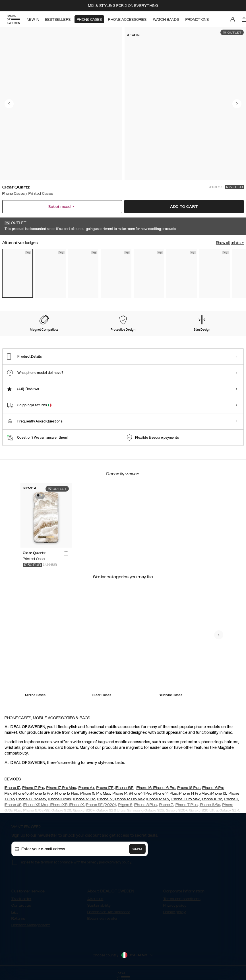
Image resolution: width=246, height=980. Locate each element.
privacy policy (120, 862)
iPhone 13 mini (60, 799)
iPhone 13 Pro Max (31, 799)
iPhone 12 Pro (84, 799)
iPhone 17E (105, 788)
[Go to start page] (13, 19)
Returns (18, 919)
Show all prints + (230, 243)
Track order (21, 899)
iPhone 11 (231, 799)
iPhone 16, (144, 788)
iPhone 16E (124, 788)
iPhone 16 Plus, (189, 788)
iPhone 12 (105, 799)
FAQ (15, 912)
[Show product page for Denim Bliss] (83, 274)
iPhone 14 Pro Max (194, 793)
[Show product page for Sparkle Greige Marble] (182, 274)
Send (137, 849)
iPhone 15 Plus (66, 793)
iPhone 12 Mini (158, 799)
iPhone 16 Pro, (164, 788)
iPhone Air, (86, 788)
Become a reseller (102, 919)
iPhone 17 (12, 788)
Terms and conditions (182, 899)
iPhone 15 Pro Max (95, 793)
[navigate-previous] (219, 635)
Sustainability (99, 906)
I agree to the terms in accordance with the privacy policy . (76, 862)
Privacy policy (175, 906)
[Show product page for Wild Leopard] (149, 274)
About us (95, 899)
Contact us (21, 906)
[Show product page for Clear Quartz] (17, 273)
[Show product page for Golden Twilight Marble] (50, 274)
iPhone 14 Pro (140, 793)
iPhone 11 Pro (212, 799)
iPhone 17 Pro (33, 788)
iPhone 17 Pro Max (61, 788)
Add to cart (184, 207)
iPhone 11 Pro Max (185, 799)
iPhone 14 (120, 793)
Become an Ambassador (109, 912)
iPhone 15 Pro (41, 793)
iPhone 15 (21, 793)
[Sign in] (233, 19)
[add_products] (66, 553)
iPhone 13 (218, 793)
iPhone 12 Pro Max (130, 799)
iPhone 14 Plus (165, 793)
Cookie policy (174, 912)
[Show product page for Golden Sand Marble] (116, 274)
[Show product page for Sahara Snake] (215, 274)
